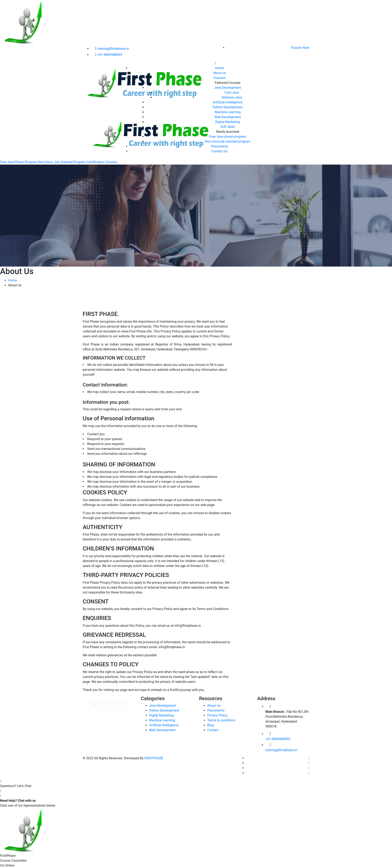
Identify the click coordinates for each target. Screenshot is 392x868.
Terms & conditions (221, 720)
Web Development (228, 117)
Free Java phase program (228, 137)
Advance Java (232, 97)
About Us (214, 706)
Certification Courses (102, 162)
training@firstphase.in (113, 49)
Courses (220, 78)
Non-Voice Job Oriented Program (62, 162)
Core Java (232, 92)
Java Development (228, 88)
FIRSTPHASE (154, 758)
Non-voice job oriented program (228, 141)
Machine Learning (228, 112)
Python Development (228, 107)
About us (219, 73)
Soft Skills (228, 127)
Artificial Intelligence (228, 102)
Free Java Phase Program (19, 162)
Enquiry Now (300, 48)
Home (219, 68)
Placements (219, 146)
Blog (210, 725)
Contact (213, 730)
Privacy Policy (217, 715)
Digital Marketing (228, 122)
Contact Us (220, 151)
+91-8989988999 (110, 55)
